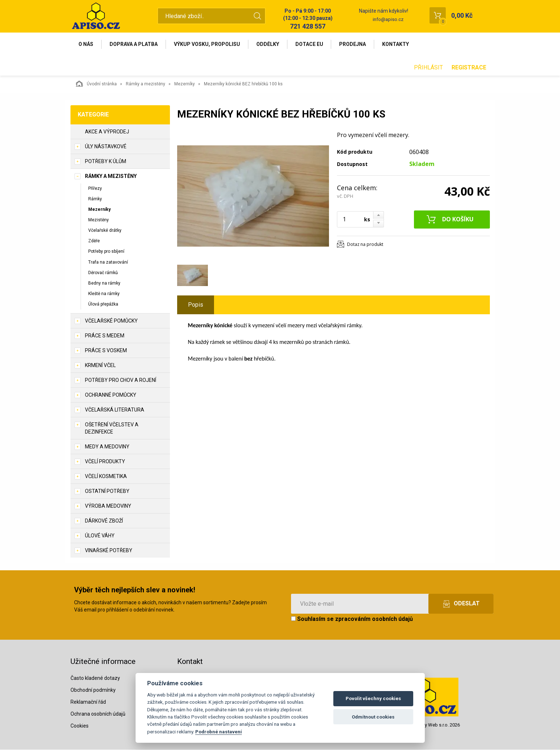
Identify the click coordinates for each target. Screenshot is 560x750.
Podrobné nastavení (219, 732)
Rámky (95, 199)
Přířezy (95, 188)
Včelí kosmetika (106, 477)
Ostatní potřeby (107, 491)
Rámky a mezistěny (146, 84)
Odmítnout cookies (373, 717)
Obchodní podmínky (93, 690)
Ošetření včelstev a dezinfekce (112, 429)
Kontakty (396, 44)
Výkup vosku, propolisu (207, 44)
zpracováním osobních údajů (374, 619)
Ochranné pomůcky (111, 395)
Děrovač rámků (103, 273)
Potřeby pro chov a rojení (121, 380)
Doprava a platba (134, 44)
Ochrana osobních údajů (98, 714)
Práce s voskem (106, 351)
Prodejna (353, 44)
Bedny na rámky (104, 283)
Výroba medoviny (108, 506)
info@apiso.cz (388, 19)
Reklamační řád (88, 702)
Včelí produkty (105, 462)
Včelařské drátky (105, 230)
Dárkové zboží (104, 521)
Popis (196, 305)
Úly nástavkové (106, 146)
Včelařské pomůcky (111, 321)
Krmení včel (100, 366)
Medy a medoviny (107, 447)
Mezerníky (185, 84)
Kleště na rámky (104, 294)
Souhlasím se (352, 619)
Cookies (80, 726)
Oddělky (268, 44)
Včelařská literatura (115, 410)
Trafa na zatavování (108, 262)
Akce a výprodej (107, 132)
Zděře (94, 241)
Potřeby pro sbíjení (106, 252)
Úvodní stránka (96, 84)
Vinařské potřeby (109, 551)
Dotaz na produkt (365, 244)
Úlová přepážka (103, 304)
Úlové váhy (100, 536)
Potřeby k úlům (106, 161)
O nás (86, 44)
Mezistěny (99, 220)
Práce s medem (105, 336)
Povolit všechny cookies (373, 698)
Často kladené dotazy (95, 678)
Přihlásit (428, 67)
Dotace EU (310, 44)
